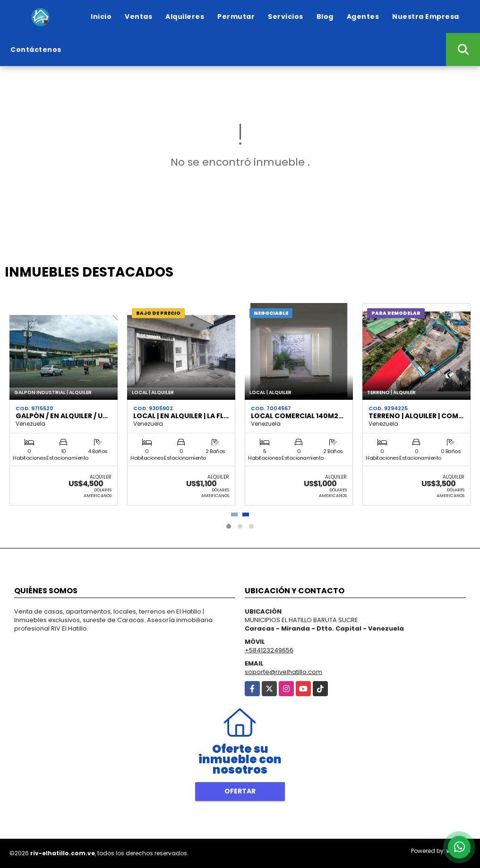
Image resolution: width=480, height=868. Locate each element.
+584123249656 (269, 650)
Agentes (363, 17)
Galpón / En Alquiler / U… (62, 416)
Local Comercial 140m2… (297, 416)
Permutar (236, 17)
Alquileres (185, 17)
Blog (325, 17)
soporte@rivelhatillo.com (283, 672)
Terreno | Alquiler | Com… (416, 416)
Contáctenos (36, 50)
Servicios (286, 17)
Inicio (101, 17)
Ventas (138, 17)
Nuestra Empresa (426, 17)
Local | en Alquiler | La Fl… (181, 416)
